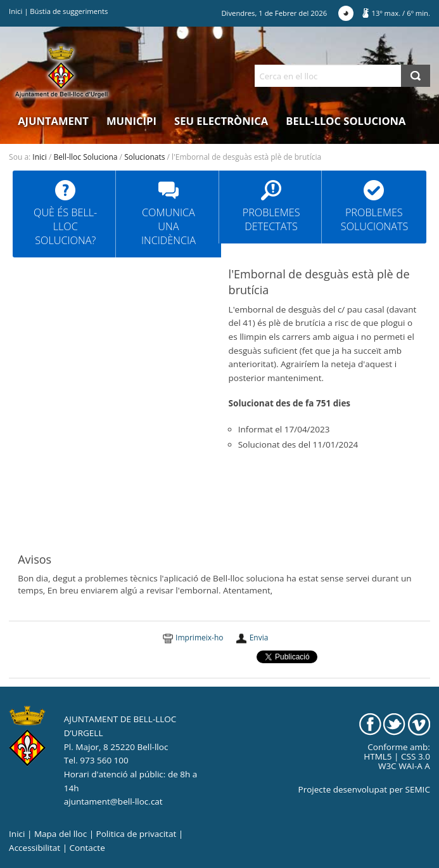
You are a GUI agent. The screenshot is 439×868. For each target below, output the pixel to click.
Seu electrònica (221, 121)
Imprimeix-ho (199, 638)
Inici (16, 11)
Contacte (87, 848)
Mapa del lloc (60, 834)
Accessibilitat (35, 848)
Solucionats (144, 157)
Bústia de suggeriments (69, 11)
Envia (259, 638)
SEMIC (418, 789)
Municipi (131, 121)
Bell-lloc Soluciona (346, 121)
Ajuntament (53, 121)
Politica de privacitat (137, 834)
